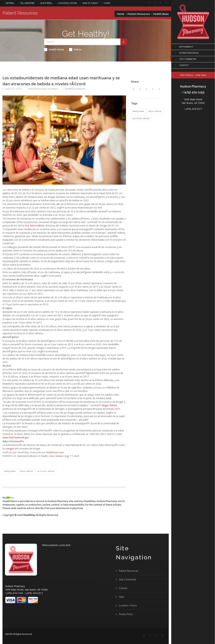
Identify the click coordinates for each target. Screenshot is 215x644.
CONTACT (181, 65)
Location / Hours (66, 3)
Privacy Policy (126, 614)
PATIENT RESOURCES (186, 53)
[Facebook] (149, 3)
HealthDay (29, 515)
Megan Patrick (109, 405)
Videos (75, 49)
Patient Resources (139, 14)
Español (9, 3)
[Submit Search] (124, 42)
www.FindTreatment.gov (16, 437)
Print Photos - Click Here (193, 75)
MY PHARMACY (183, 47)
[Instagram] (161, 3)
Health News (54, 49)
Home (121, 14)
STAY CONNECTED (185, 59)
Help (121, 597)
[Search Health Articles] (82, 42)
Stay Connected (127, 579)
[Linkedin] (155, 3)
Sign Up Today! (89, 3)
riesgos (10, 448)
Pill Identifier (26, 3)
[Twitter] (166, 3)
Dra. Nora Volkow (35, 226)
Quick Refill (45, 3)
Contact (123, 588)
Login (106, 3)
